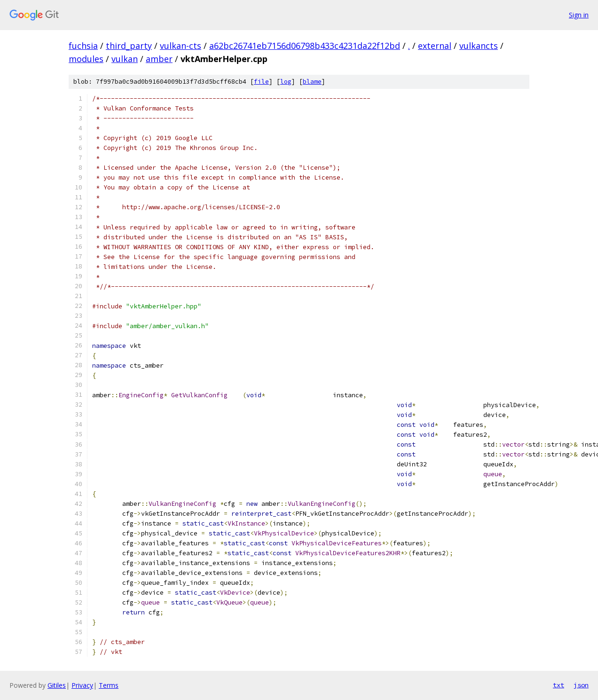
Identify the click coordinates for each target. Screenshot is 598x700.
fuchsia (83, 46)
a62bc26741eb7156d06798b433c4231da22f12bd (305, 46)
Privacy (82, 685)
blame (312, 82)
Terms (109, 685)
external (435, 46)
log (286, 82)
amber (159, 59)
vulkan (125, 59)
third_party (129, 46)
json (581, 685)
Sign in (579, 15)
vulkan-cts (181, 46)
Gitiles (57, 685)
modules (86, 59)
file (261, 82)
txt (559, 685)
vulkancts (479, 46)
